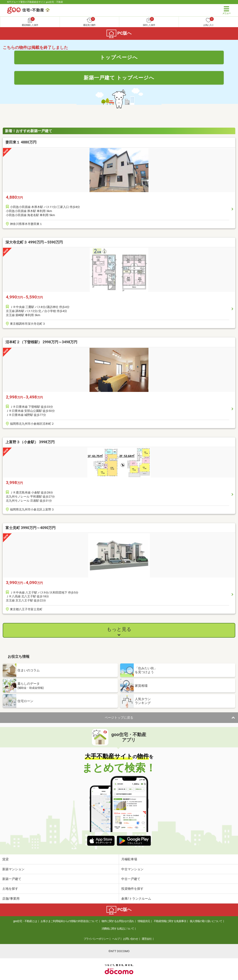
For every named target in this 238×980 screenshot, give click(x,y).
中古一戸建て (131, 879)
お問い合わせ (131, 939)
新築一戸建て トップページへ (119, 78)
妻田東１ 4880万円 (21, 142)
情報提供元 (144, 921)
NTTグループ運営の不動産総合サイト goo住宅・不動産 (35, 2)
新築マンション (13, 869)
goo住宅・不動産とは (25, 921)
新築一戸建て (12, 879)
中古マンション (132, 869)
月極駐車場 (129, 859)
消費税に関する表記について (118, 929)
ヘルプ (116, 939)
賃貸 (5, 859)
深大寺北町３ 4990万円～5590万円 (34, 242)
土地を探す (10, 889)
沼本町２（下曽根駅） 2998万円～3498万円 (41, 342)
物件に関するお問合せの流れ (118, 921)
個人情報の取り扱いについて (206, 921)
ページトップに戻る (119, 718)
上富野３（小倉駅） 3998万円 (30, 442)
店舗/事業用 (11, 899)
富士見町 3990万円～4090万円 (30, 528)
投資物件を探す (132, 889)
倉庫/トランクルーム (136, 899)
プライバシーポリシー (96, 939)
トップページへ (119, 57)
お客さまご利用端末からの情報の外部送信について (69, 921)
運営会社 (147, 939)
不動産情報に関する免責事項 (170, 921)
